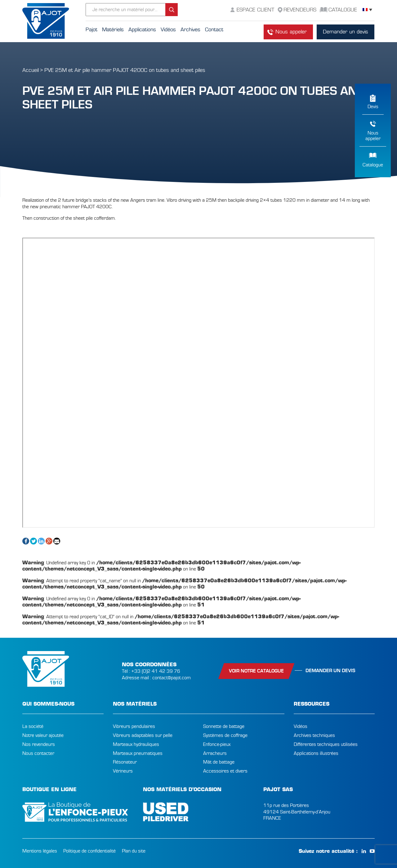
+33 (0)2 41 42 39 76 (156, 671)
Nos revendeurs (39, 744)
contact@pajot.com (172, 678)
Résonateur (125, 762)
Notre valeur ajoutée (43, 735)
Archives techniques (314, 735)
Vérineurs (123, 771)
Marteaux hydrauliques (136, 744)
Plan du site (134, 851)
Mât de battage (219, 762)
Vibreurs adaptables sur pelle (143, 735)
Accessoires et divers (225, 771)
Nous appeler (291, 32)
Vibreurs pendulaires (134, 726)
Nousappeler (373, 136)
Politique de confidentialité (89, 851)
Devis (373, 107)
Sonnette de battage (224, 726)
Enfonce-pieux (217, 744)
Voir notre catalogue (256, 671)
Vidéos (301, 726)
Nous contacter (38, 753)
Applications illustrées (316, 753)
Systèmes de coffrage (225, 735)
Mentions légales (40, 851)
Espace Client (255, 10)
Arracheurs (215, 753)
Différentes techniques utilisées (326, 744)
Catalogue (373, 165)
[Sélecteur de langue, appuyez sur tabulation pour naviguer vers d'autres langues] (367, 10)
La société (33, 726)
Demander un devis (346, 32)
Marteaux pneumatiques (138, 753)
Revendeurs (300, 10)
